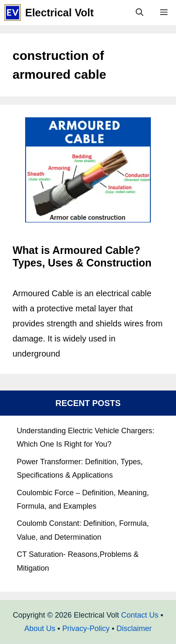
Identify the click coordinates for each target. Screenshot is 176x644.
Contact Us (140, 615)
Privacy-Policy (86, 628)
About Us (40, 628)
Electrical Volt (60, 13)
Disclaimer (134, 628)
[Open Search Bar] (140, 13)
